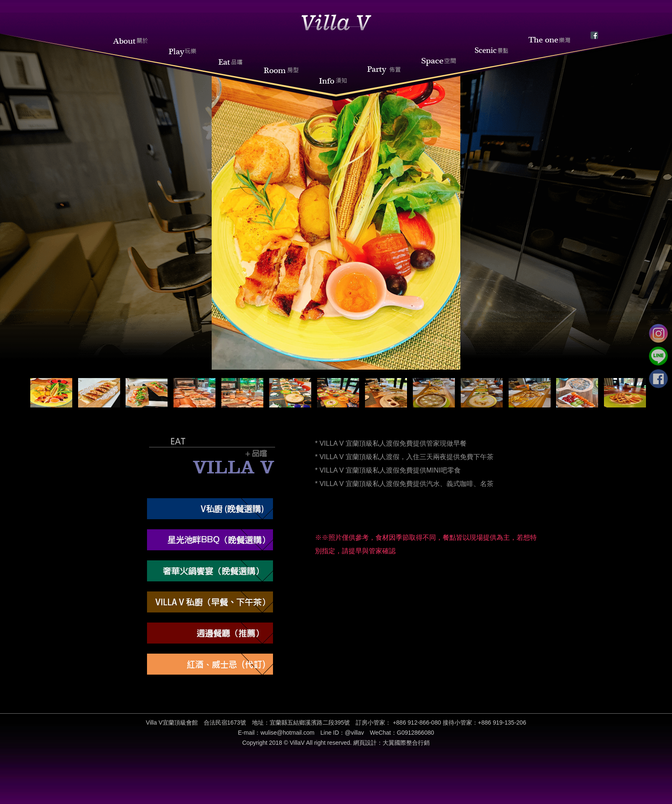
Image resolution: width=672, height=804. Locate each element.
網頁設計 (365, 743)
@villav (354, 733)
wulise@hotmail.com (287, 733)
